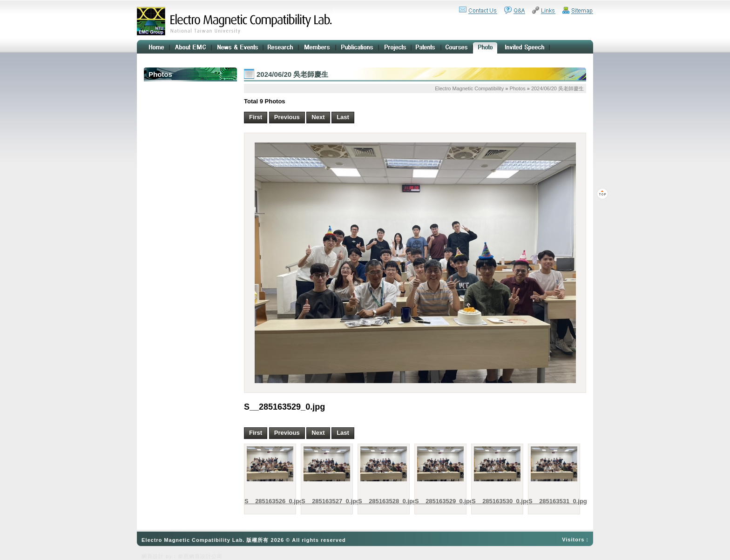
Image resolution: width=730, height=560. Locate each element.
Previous (287, 117)
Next (318, 117)
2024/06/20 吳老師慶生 (558, 88)
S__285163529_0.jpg (438, 501)
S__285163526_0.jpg (268, 501)
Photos (517, 88)
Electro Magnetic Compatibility (469, 88)
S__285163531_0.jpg (552, 501)
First (256, 117)
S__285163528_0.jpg (381, 501)
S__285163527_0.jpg (324, 501)
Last (343, 117)
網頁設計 (153, 556)
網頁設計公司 (206, 556)
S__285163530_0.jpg (495, 501)
